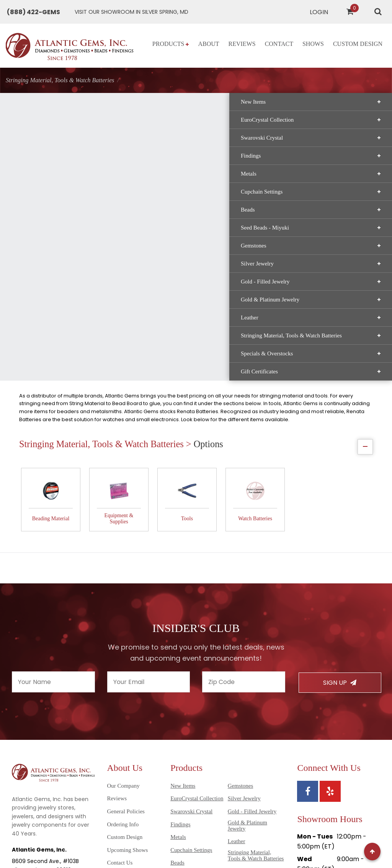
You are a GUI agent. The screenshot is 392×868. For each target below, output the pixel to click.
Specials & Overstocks (65, 383)
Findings (65, 179)
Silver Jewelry (65, 287)
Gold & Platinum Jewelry (65, 322)
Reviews (242, 44)
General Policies (126, 674)
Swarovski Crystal (65, 161)
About (208, 44)
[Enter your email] (149, 545)
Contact (279, 44)
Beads (65, 233)
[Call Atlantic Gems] (33, 12)
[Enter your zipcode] (244, 545)
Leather (65, 340)
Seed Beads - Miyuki (65, 251)
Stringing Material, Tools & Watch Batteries (65, 362)
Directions (312, 796)
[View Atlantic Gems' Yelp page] (330, 654)
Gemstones (65, 269)
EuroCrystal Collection (65, 143)
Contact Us (120, 726)
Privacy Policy (131, 842)
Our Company (123, 648)
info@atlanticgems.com (45, 756)
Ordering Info (123, 687)
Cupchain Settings (65, 215)
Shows (313, 44)
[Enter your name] (53, 545)
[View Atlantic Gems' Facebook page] (308, 654)
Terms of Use (172, 842)
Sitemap (97, 842)
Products (171, 44)
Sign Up (340, 546)
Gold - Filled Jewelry (65, 305)
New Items (65, 125)
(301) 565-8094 (33, 744)
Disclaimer (29, 850)
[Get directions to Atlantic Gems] (131, 12)
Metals (65, 197)
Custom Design (358, 44)
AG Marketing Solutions (350, 842)
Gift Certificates (65, 401)
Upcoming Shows (128, 713)
